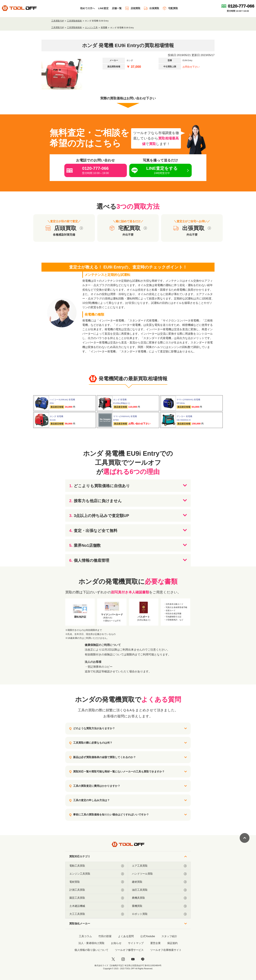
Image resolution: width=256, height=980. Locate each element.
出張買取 (151, 8)
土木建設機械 (97, 906)
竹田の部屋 (105, 936)
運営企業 (155, 943)
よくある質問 (126, 936)
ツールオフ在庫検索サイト (166, 950)
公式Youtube (148, 936)
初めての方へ (88, 8)
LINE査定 (103, 8)
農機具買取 (159, 898)
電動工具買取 (97, 866)
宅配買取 (170, 8)
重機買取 (159, 906)
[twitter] (113, 959)
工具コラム (85, 936)
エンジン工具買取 (97, 874)
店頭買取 (133, 8)
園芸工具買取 (97, 898)
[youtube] (133, 959)
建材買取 (159, 882)
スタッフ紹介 (169, 936)
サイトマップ (136, 943)
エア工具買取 (159, 866)
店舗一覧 (117, 8)
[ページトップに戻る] (245, 838)
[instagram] (123, 959)
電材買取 (97, 882)
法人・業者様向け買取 (91, 943)
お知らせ (116, 943)
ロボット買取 (159, 914)
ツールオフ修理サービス (129, 950)
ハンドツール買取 (159, 874)
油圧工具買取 (159, 890)
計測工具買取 (97, 890)
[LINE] (143, 959)
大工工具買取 (97, 914)
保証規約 (172, 943)
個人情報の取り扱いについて (91, 950)
